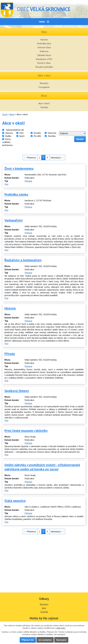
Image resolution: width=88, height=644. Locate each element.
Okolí (12, 114)
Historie (44, 40)
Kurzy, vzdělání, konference (7, 142)
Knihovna (44, 51)
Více (6, 184)
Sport (22, 136)
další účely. (61, 628)
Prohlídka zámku (16, 194)
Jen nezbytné (45, 640)
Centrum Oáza (44, 47)
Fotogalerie (44, 87)
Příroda (10, 354)
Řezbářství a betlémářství (23, 260)
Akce (44, 608)
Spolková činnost (17, 391)
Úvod (5, 114)
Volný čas (52, 133)
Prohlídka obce (44, 43)
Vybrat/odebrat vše (15, 130)
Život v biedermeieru (19, 168)
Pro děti (37, 136)
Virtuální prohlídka (44, 67)
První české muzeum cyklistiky (26, 431)
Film (21, 133)
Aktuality (44, 83)
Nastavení (61, 640)
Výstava (9, 133)
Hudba (8, 136)
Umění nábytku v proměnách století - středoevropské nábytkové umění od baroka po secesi (42, 467)
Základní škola (44, 55)
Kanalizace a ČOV (44, 59)
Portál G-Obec (44, 63)
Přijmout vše (28, 640)
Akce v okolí (44, 103)
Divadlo (37, 133)
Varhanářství (14, 220)
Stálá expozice (15, 501)
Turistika (44, 107)
